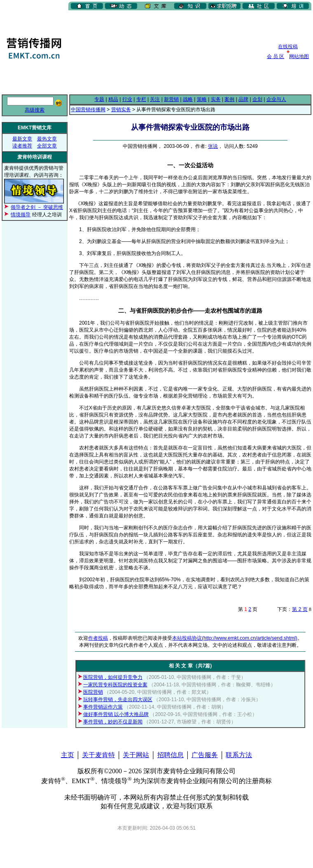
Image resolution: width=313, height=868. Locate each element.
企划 (257, 99)
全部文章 (47, 146)
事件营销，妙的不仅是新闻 (113, 722)
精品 (113, 99)
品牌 (243, 99)
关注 (155, 99)
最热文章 (47, 139)
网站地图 (299, 56)
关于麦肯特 (98, 755)
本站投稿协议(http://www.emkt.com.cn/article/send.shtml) (235, 638)
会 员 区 (276, 56)
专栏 (141, 99)
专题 (99, 99)
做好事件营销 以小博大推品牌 (116, 714)
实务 (216, 99)
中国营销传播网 (88, 110)
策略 (202, 99)
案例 (229, 99)
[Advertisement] (111, 51)
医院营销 (93, 692)
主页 (68, 755)
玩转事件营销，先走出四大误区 (118, 700)
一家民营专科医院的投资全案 (115, 685)
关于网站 (136, 755)
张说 (213, 146)
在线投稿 (288, 47)
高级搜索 (35, 110)
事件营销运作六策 (103, 707)
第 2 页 (300, 609)
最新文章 (22, 139)
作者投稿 (98, 638)
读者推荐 (22, 146)
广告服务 (205, 755)
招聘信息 (171, 755)
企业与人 (276, 99)
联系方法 (239, 755)
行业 (127, 99)
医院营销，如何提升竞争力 (113, 677)
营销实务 (121, 110)
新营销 (171, 99)
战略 (188, 99)
